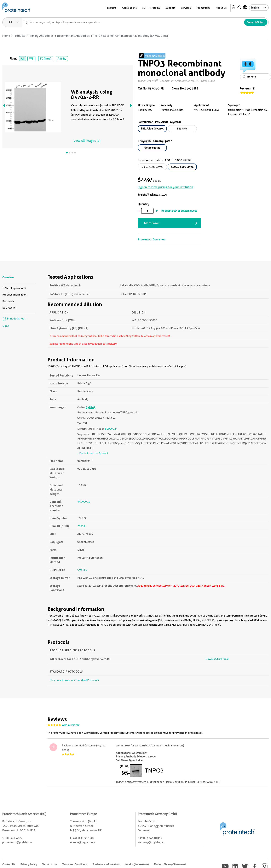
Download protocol (217, 659)
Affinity (62, 59)
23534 (81, 526)
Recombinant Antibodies (73, 36)
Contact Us (9, 864)
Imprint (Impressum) (137, 864)
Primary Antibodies (41, 36)
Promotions (203, 8)
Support (170, 8)
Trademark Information (106, 864)
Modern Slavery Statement (170, 864)
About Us (221, 8)
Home (6, 36)
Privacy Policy (29, 864)
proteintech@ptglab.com (17, 842)
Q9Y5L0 (82, 570)
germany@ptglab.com (151, 842)
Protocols (8, 301)
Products (111, 8)
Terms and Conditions (75, 864)
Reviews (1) (247, 89)
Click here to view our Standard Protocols (74, 680)
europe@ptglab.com (83, 842)
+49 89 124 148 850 (150, 838)
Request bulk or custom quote (179, 211)
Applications (129, 8)
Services (186, 8)
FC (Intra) (46, 59)
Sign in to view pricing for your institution (165, 187)
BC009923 (111, 429)
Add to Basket (151, 223)
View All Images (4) (87, 141)
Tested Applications (14, 288)
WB (31, 59)
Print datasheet (14, 319)
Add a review (71, 725)
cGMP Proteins (151, 8)
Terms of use (50, 864)
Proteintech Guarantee (152, 239)
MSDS (6, 326)
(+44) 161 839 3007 (82, 838)
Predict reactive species (93, 453)
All (23, 59)
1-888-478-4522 (12, 838)
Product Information (14, 295)
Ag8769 (91, 407)
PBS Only (182, 129)
